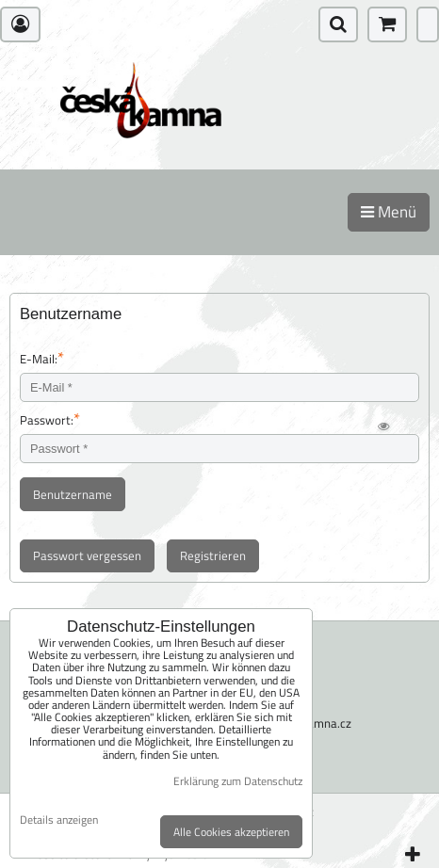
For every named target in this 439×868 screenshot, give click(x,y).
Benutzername (73, 494)
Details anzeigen (59, 820)
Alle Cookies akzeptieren (231, 832)
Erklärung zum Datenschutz (238, 781)
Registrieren (213, 555)
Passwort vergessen (87, 555)
